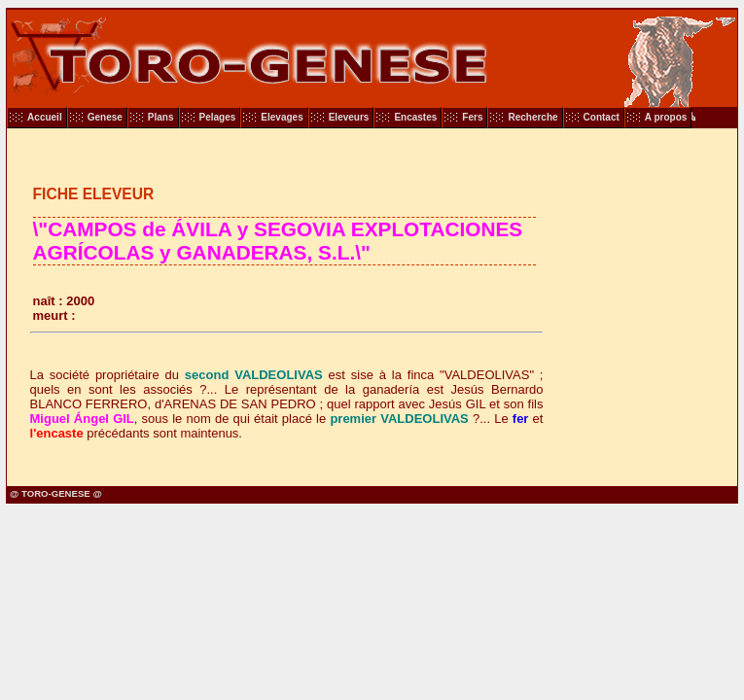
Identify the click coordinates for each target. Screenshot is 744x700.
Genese (105, 117)
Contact (602, 117)
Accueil (45, 117)
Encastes (415, 117)
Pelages (218, 117)
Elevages (282, 117)
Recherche (532, 117)
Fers (472, 117)
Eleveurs (349, 117)
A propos (666, 117)
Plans (161, 117)
